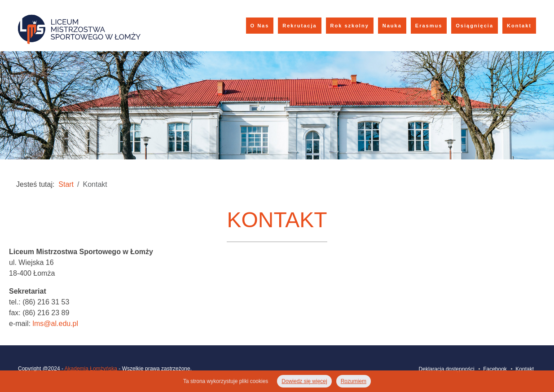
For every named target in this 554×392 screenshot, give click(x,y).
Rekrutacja (299, 26)
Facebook (495, 369)
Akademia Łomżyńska (91, 369)
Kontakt (519, 26)
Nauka (392, 26)
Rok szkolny (350, 26)
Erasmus (429, 26)
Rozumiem (354, 381)
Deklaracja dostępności (447, 369)
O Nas (260, 26)
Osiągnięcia (475, 26)
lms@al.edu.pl (55, 324)
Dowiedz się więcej (304, 381)
